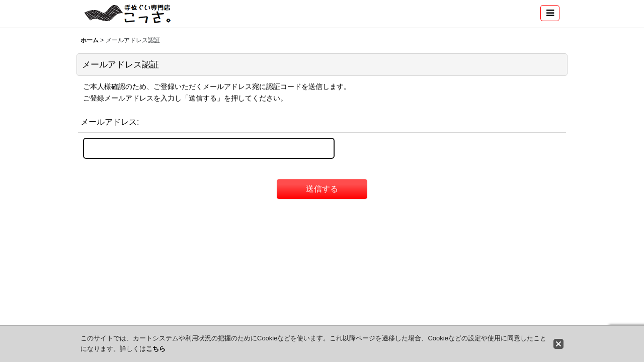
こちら (156, 349)
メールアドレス (109, 122)
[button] (550, 13)
